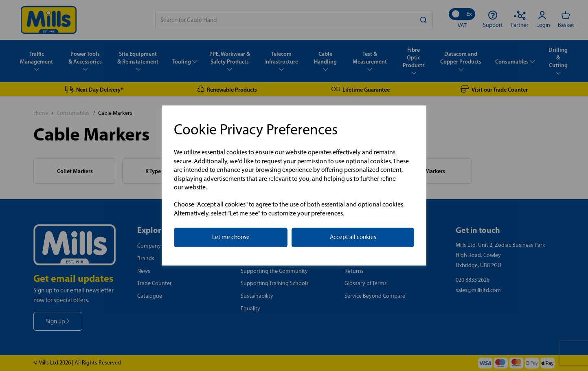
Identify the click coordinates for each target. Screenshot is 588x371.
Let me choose (231, 237)
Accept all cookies (353, 237)
